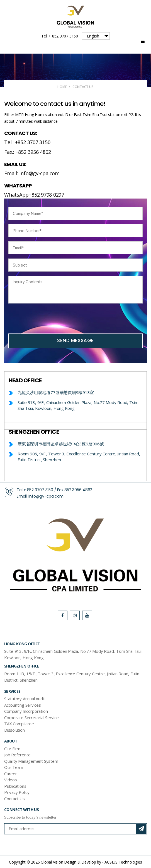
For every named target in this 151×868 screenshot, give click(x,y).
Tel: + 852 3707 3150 (60, 36)
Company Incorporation (26, 711)
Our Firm (12, 749)
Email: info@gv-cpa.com (32, 173)
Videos (11, 780)
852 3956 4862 (78, 490)
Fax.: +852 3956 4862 (28, 152)
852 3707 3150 (40, 490)
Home (62, 87)
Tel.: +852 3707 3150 (27, 142)
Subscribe (141, 829)
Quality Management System (31, 761)
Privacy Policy (17, 792)
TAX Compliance (19, 724)
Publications (15, 786)
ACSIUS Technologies (123, 862)
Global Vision (52, 862)
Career (11, 774)
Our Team (14, 767)
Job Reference (17, 755)
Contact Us (14, 799)
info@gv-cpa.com (46, 496)
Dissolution (14, 730)
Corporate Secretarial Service (31, 718)
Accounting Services (23, 705)
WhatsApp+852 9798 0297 (34, 195)
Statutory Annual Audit (25, 699)
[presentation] (51, 318)
